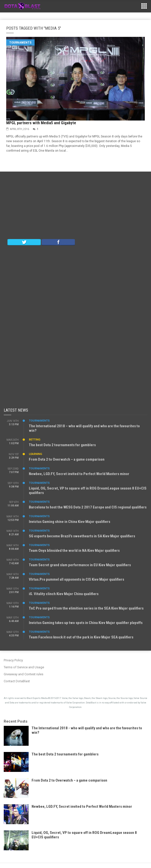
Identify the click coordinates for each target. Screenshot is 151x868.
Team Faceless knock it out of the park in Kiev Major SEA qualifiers (81, 637)
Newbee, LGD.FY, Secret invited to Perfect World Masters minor (79, 474)
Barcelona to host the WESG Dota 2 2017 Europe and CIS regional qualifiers (88, 507)
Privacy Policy (13, 660)
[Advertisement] (76, 206)
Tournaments (20, 42)
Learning (35, 454)
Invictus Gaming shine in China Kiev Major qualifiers (70, 522)
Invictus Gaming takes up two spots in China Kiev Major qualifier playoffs (86, 623)
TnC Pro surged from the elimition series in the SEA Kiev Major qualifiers (86, 608)
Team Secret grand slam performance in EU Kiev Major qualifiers (80, 565)
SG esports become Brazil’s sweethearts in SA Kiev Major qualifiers (82, 536)
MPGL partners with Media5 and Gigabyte (41, 123)
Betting (35, 440)
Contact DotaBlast (17, 681)
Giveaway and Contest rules (24, 674)
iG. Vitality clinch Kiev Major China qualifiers (64, 594)
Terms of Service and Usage (24, 667)
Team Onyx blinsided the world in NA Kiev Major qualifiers (74, 551)
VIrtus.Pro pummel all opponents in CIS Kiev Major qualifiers (76, 579)
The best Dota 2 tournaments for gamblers (62, 445)
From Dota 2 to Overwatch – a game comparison (67, 459)
